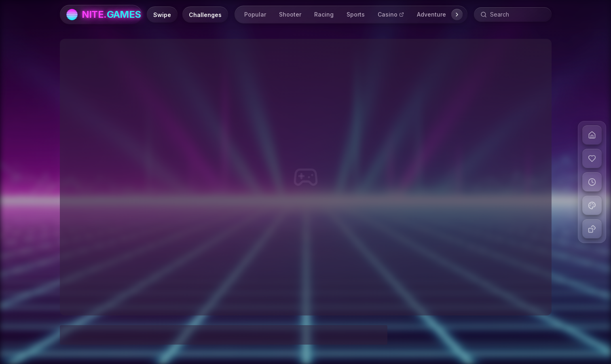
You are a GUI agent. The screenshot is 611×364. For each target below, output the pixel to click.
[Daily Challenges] (205, 15)
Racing (324, 14)
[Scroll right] (457, 15)
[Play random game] (592, 229)
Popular (255, 14)
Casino (391, 14)
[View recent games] (592, 182)
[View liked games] (592, 159)
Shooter (290, 14)
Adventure (431, 14)
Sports (356, 14)
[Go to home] (592, 135)
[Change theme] (592, 205)
